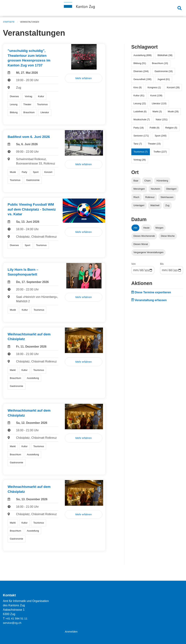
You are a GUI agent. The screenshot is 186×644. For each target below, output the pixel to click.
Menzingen (139, 189)
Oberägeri (171, 189)
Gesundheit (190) (142, 79)
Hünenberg (162, 181)
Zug (167, 205)
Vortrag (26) (140, 160)
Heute (146, 228)
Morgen (159, 228)
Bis (162, 264)
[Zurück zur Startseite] (93, 9)
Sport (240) (161, 136)
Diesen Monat (141, 244)
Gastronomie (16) (164, 71)
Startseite (9, 22)
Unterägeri (139, 205)
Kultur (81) (139, 95)
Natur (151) (162, 119)
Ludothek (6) (140, 111)
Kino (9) (138, 87)
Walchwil (155, 205)
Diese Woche (168, 236)
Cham (147, 181)
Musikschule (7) (142, 119)
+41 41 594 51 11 (17, 618)
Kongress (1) (154, 87)
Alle (135, 228)
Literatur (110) (159, 103)
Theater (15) (154, 144)
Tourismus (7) (141, 152)
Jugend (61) (164, 79)
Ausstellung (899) (143, 55)
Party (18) (139, 128)
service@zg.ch (12, 623)
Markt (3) (157, 111)
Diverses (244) (141, 71)
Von (134, 264)
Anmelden (71, 632)
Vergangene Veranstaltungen (148, 252)
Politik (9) (154, 128)
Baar (136, 181)
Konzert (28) (173, 87)
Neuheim (155, 189)
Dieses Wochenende (144, 236)
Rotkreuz (150, 197)
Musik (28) (173, 111)
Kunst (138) (156, 95)
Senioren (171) (141, 136)
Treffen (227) (160, 152)
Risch (136, 197)
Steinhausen (167, 197)
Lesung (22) (140, 103)
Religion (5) (171, 128)
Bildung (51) (140, 63)
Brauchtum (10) (160, 63)
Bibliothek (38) (165, 55)
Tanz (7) (138, 144)
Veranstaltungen (31, 22)
